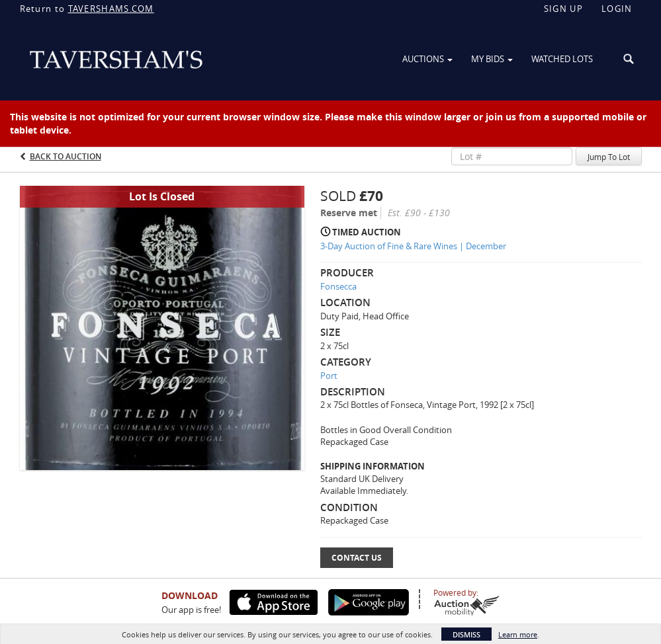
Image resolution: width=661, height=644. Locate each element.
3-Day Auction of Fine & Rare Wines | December (413, 246)
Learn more (518, 634)
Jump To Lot (609, 157)
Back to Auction (66, 156)
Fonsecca (338, 286)
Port (329, 376)
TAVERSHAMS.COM (111, 9)
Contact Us (357, 558)
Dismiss (466, 634)
